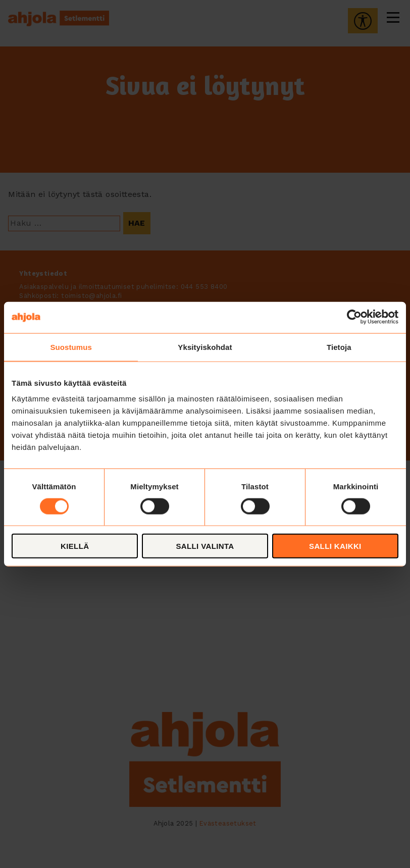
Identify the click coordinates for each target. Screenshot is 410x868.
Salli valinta (205, 546)
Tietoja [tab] (339, 347)
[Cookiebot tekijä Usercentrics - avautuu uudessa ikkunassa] (354, 317)
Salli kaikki (335, 546)
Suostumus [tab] (71, 347)
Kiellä (75, 546)
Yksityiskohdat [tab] (205, 347)
